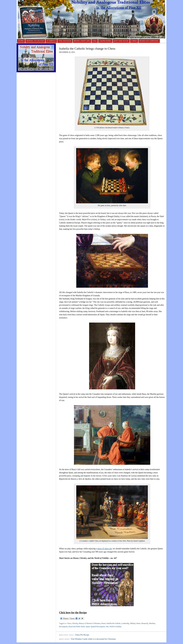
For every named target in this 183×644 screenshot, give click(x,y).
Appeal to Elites (35, 41)
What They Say (82, 41)
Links (134, 41)
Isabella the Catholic (114, 623)
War (107, 627)
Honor (103, 623)
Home (21, 41)
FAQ (95, 41)
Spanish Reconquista (98, 627)
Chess (69, 623)
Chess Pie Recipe (82, 635)
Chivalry (75, 623)
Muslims (152, 623)
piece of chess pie (105, 549)
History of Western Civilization (90, 623)
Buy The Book (121, 41)
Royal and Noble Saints (77, 627)
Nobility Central (149, 41)
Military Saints (135, 623)
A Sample (51, 41)
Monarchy (145, 623)
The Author (65, 41)
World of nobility (115, 627)
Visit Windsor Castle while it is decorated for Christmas (93, 639)
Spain (88, 627)
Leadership (125, 623)
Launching (105, 41)
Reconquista (63, 627)
